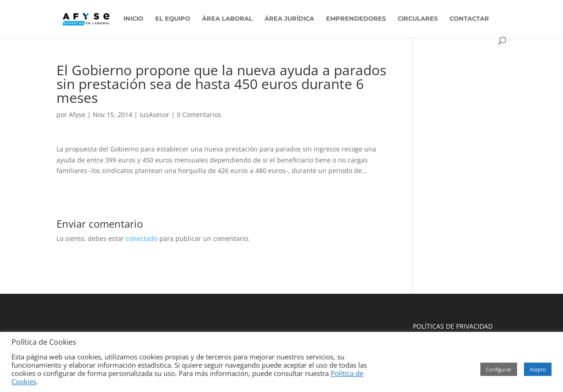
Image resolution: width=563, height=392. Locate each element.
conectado (142, 238)
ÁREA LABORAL (227, 19)
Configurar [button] (499, 369)
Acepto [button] (538, 369)
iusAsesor (155, 115)
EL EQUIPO (173, 19)
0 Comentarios (199, 115)
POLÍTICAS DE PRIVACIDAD (453, 326)
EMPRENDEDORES (356, 19)
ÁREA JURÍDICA (289, 19)
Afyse (77, 115)
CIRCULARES (418, 19)
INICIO (133, 19)
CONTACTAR (469, 19)
